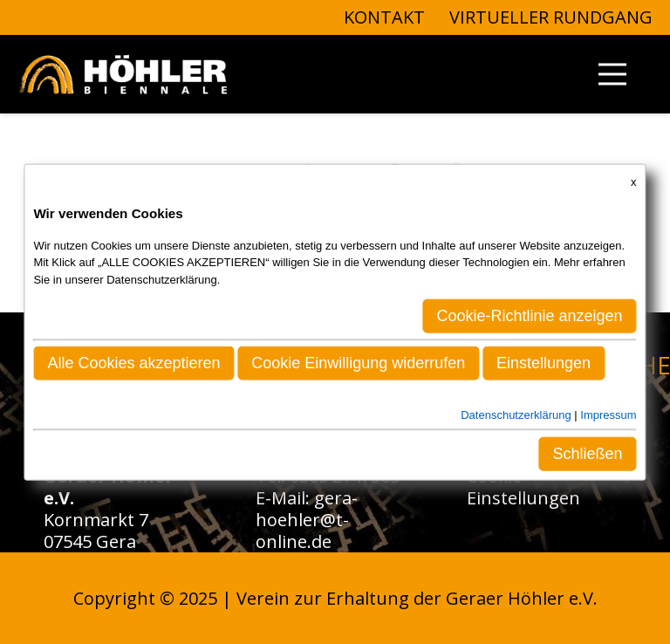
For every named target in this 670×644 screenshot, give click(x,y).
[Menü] (612, 74)
